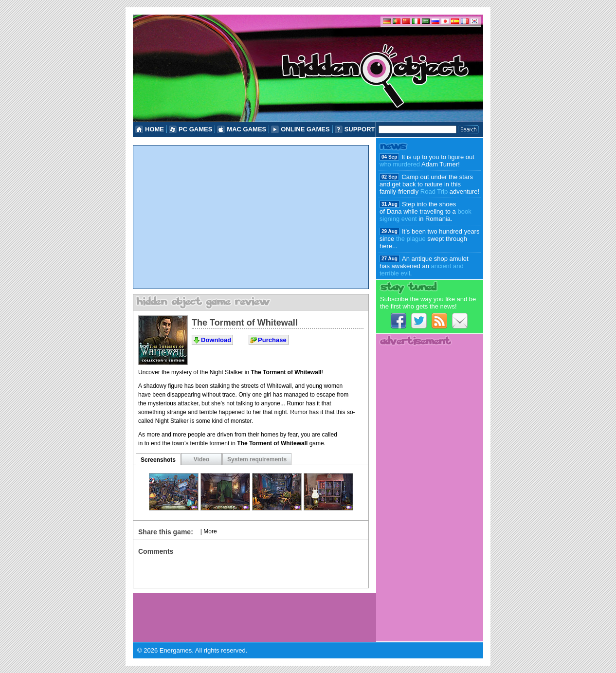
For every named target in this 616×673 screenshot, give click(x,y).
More (210, 531)
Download (216, 340)
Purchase (272, 340)
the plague (411, 239)
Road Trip (434, 191)
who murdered (400, 164)
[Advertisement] (251, 217)
